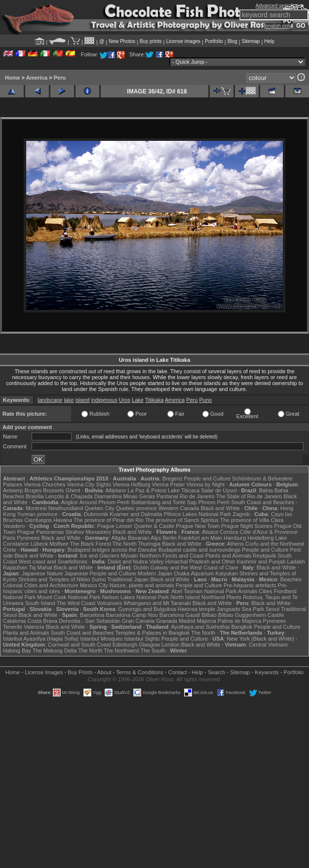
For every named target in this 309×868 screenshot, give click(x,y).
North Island (185, 597)
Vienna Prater (169, 484)
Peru (60, 78)
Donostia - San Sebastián (90, 621)
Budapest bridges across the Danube (112, 550)
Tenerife (13, 627)
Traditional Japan (128, 579)
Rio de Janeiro (197, 496)
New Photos (122, 41)
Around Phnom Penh (105, 502)
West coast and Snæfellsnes (53, 562)
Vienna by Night (206, 484)
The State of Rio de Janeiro (249, 496)
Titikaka (154, 400)
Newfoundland (66, 508)
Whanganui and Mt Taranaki (157, 603)
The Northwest (121, 651)
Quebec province (136, 508)
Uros (125, 400)
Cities (266, 591)
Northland (213, 597)
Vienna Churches (44, 484)
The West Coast (76, 603)
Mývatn (129, 556)
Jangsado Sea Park (240, 609)
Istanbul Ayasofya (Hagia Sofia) (41, 639)
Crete (10, 550)
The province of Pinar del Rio (109, 520)
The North (125, 544)
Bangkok (242, 627)
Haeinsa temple (196, 609)
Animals (248, 591)
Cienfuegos (38, 520)
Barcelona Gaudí (180, 615)
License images (183, 41)
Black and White (220, 508)
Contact (178, 672)
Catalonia (14, 621)
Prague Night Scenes (247, 526)
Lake (138, 400)
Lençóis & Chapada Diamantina (84, 496)
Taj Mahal (40, 567)
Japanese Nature (42, 573)
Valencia (34, 627)
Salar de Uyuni (219, 490)
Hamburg (235, 538)
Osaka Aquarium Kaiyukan (206, 573)
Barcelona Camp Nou (132, 615)
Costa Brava (43, 621)
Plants (234, 597)
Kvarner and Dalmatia (136, 514)
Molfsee (59, 544)
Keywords (267, 672)
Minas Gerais (139, 496)
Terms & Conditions (139, 672)
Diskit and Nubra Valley (136, 562)
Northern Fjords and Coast (172, 556)
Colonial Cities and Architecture (41, 585)
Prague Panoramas (41, 532)
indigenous (104, 400)
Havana (63, 520)
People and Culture (207, 478)
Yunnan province (38, 514)
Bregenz (173, 478)
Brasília (35, 496)
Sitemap (251, 41)
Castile (276, 615)
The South (153, 651)
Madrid (187, 621)
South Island (40, 603)
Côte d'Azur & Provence (268, 532)
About (104, 672)
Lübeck (39, 544)
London (171, 645)
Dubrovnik (96, 514)
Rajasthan (15, 567)
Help (269, 41)
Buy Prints (80, 672)
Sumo (99, 579)
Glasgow (149, 645)
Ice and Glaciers (99, 556)
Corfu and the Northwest (275, 544)
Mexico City (94, 585)
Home (13, 78)
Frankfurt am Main (200, 538)
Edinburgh (125, 645)
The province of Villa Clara (252, 520)
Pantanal (167, 496)
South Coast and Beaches (263, 502)
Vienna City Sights (89, 484)
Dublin (141, 567)
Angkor (69, 502)
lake (69, 400)
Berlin (170, 538)
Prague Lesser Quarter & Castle (136, 526)
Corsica (229, 532)
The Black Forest (91, 544)
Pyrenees (28, 538)
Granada (167, 621)
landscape (50, 400)
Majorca (207, 621)
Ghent (73, 490)
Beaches (291, 579)
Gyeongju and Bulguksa (147, 609)
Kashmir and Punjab (261, 562)
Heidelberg (260, 538)
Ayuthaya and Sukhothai (200, 627)
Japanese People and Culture (100, 573)
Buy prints (151, 41)
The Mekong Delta (55, 651)
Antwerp (13, 490)
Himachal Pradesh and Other (200, 562)
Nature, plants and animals (142, 585)
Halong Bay (17, 651)
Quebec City (99, 508)
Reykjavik (264, 556)
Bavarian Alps (144, 538)
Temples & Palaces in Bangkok (152, 633)
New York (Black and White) (261, 639)
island (83, 400)
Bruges (33, 490)
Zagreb (241, 514)
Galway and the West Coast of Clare (194, 567)
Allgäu (119, 538)
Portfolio (214, 41)
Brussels (53, 490)
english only (278, 26)
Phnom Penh (214, 502)
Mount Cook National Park (69, 597)
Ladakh (296, 562)
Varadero (14, 526)
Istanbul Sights (142, 639)
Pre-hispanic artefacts (250, 585)
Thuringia (149, 544)
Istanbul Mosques (101, 639)
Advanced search (275, 6)
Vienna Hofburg (131, 484)
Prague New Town (198, 526)
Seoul (272, 609)
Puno (205, 400)
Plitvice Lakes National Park (197, 514)
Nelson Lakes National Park (136, 597)
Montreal (36, 508)
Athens (235, 544)
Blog (232, 41)
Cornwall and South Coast (79, 645)
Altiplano (116, 490)
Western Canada (179, 508)
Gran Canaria (138, 621)
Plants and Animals (229, 556)
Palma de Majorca (240, 621)
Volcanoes (109, 603)
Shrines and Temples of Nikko (54, 579)
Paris (9, 538)
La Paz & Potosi (147, 490)
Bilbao (209, 615)
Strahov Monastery (88, 532)
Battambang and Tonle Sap (164, 502)
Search (216, 672)
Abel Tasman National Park (204, 591)
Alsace (210, 532)
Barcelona (92, 615)
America (37, 78)
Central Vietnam (268, 645)
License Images (44, 672)
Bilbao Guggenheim (242, 615)
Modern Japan (155, 573)
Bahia (266, 490)
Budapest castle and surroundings (199, 550)
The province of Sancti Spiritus (182, 520)
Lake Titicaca (184, 490)
